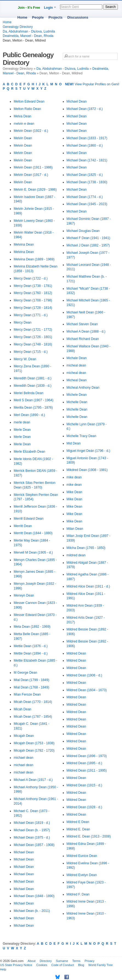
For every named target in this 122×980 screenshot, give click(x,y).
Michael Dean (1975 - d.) (32, 837)
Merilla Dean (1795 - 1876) (33, 408)
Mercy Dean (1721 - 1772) (33, 330)
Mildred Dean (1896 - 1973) (87, 756)
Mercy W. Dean (25, 359)
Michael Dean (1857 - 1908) (34, 845)
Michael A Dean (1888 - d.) (86, 331)
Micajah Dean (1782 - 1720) (34, 751)
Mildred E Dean (78, 822)
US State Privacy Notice (16, 965)
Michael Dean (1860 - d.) (85, 146)
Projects (56, 17)
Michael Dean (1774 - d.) (85, 197)
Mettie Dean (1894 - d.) (31, 653)
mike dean (74, 477)
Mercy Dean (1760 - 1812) (33, 293)
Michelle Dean (77, 402)
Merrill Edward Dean (29, 519)
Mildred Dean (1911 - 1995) (87, 770)
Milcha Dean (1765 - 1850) (86, 548)
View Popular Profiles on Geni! (92, 84)
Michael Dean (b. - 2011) (32, 911)
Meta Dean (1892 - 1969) (32, 627)
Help (3, 969)
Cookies (42, 965)
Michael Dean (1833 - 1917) (87, 138)
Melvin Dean (23, 138)
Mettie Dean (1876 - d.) (31, 646)
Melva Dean (22, 116)
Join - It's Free (29, 8)
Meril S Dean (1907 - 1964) (34, 400)
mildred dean (76, 555)
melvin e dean (24, 124)
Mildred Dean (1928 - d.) (84, 807)
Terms (76, 961)
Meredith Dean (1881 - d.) (32, 378)
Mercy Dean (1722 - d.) (31, 278)
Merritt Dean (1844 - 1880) (33, 533)
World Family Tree (100, 965)
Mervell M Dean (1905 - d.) (33, 552)
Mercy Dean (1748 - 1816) (33, 344)
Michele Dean (77, 395)
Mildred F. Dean (78, 894)
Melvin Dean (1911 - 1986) (33, 167)
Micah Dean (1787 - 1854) (33, 717)
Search (110, 7)
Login (48, 8)
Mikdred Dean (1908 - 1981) (87, 470)
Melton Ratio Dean (27, 109)
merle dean (22, 422)
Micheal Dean (77, 380)
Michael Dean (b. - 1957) (32, 830)
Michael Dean (24, 852)
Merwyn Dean (24, 595)
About (32, 961)
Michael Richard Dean (83, 339)
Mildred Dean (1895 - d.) (84, 763)
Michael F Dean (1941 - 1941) (88, 238)
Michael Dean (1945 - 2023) (87, 204)
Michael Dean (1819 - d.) (32, 823)
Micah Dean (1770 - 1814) (33, 702)
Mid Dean (74, 443)
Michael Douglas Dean (83, 231)
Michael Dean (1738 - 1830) (87, 182)
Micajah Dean (24, 736)
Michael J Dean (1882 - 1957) (88, 245)
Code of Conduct (63, 965)
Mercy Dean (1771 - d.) (31, 315)
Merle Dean (22, 430)
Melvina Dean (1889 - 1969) (34, 259)
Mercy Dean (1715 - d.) (31, 352)
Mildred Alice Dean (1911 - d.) (88, 586)
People (38, 17)
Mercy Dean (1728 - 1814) (33, 308)
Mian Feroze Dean (27, 694)
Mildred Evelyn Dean (82, 875)
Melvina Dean (24, 245)
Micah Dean (22, 709)
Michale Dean (77, 358)
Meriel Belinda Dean (29, 393)
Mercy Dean (23, 322)
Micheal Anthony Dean (83, 388)
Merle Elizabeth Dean (29, 452)
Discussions (78, 17)
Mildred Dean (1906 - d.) (84, 675)
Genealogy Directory (18, 27)
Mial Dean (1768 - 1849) (31, 687)
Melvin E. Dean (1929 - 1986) (35, 190)
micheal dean (76, 365)
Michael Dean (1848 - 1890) (34, 896)
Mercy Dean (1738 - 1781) (33, 286)
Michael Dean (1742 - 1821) (87, 160)
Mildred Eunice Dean (82, 856)
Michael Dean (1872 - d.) (85, 109)
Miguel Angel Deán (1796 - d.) (88, 451)
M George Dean (25, 673)
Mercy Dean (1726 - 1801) (33, 337)
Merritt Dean (23, 526)
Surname (62, 961)
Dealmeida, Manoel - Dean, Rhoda (28, 36)
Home (22, 17)
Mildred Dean (76, 653)
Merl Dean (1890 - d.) (29, 415)
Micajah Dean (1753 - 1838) (34, 743)
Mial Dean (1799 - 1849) (31, 680)
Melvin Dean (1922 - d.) (31, 131)
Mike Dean (74, 492)
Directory (46, 961)
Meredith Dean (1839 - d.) (32, 386)
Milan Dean (75, 529)
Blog (81, 965)
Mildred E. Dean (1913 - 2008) (89, 836)
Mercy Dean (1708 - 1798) (33, 300)
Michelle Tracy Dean (82, 436)
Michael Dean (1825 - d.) (85, 175)
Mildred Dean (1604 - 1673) (87, 690)
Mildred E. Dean (78, 829)
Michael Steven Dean (82, 324)
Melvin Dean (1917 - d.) (31, 175)
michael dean (23, 758)
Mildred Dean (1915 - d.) (84, 785)
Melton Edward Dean (29, 101)
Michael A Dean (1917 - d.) (33, 780)
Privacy (89, 961)
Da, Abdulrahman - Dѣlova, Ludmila (29, 31)
